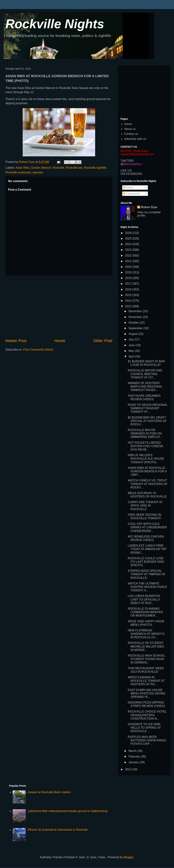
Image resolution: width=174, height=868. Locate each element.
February (135, 756)
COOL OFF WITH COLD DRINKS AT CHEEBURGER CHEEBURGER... (147, 527)
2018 (129, 278)
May (132, 351)
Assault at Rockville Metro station (49, 792)
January (134, 762)
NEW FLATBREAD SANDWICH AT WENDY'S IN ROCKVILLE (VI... (146, 634)
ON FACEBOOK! (131, 174)
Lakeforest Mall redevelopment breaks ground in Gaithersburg (68, 811)
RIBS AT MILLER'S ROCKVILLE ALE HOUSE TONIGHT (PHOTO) (146, 459)
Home (60, 341)
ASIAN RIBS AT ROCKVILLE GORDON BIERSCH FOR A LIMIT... (147, 471)
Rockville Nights (55, 24)
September (136, 328)
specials (38, 172)
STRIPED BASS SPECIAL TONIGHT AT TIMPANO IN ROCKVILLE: (146, 574)
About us (130, 129)
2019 (129, 272)
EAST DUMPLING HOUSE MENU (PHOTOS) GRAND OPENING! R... (147, 693)
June (132, 345)
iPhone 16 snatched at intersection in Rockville (58, 830)
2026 (129, 233)
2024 (129, 244)
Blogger (129, 857)
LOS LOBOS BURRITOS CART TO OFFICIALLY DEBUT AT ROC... (144, 599)
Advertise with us (135, 139)
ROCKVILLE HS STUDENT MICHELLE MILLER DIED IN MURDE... (146, 646)
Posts (128, 187)
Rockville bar (74, 168)
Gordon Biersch (41, 168)
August (133, 334)
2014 (129, 301)
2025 (129, 239)
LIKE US (126, 171)
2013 (129, 306)
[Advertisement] (59, 307)
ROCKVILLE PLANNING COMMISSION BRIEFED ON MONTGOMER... (145, 612)
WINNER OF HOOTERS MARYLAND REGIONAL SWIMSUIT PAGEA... (145, 387)
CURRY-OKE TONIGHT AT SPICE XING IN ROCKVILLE (145, 506)
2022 (129, 256)
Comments (131, 194)
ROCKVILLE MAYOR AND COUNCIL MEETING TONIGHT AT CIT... (145, 374)
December (136, 311)
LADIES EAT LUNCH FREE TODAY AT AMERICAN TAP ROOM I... (147, 549)
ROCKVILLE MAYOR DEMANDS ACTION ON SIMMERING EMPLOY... (145, 433)
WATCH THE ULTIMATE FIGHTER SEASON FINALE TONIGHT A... (147, 587)
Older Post (103, 341)
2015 (129, 295)
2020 (129, 267)
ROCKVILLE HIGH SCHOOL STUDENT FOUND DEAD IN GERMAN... (146, 659)
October (134, 323)
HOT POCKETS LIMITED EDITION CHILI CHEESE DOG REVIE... (145, 446)
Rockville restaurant (18, 172)
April (132, 356)
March (133, 751)
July (131, 339)
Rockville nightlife (95, 168)
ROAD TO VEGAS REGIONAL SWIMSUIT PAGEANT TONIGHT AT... (148, 408)
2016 (129, 289)
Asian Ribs (22, 168)
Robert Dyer (149, 207)
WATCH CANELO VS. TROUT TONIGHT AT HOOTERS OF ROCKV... (148, 484)
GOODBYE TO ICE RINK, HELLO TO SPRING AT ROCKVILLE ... (145, 728)
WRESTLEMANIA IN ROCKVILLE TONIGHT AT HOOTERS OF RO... (146, 681)
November (136, 317)
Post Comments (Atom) (38, 350)
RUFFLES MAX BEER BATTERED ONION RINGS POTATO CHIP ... (147, 740)
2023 (129, 250)
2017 (129, 284)
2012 (129, 769)
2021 (129, 261)
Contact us (131, 134)
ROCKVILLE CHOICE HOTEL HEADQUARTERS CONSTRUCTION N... (147, 715)
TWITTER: (127, 161)
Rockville (59, 168)
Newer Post (16, 341)
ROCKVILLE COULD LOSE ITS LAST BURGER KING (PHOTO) (146, 562)
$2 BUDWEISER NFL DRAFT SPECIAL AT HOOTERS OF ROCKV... (147, 421)
